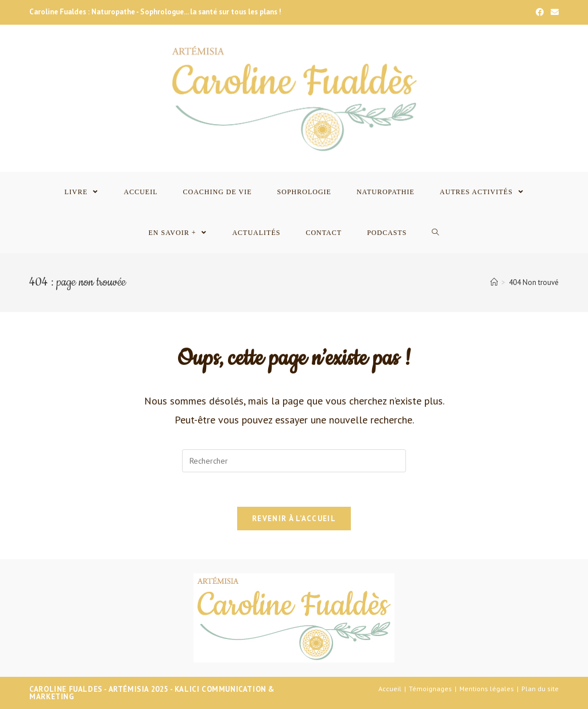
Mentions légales (487, 689)
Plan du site (540, 689)
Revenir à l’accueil (294, 519)
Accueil (390, 689)
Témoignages (430, 689)
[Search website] (436, 233)
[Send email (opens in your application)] (553, 12)
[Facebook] (540, 12)
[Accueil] (494, 282)
